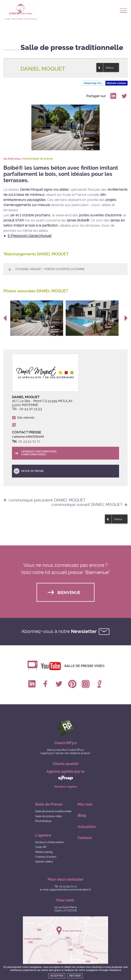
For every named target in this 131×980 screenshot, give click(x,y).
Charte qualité (66, 764)
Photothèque (43, 821)
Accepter (57, 976)
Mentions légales (66, 787)
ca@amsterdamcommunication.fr (70, 890)
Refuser (75, 976)
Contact (85, 838)
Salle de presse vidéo (84, 666)
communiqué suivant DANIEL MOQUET (87, 505)
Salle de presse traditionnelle (53, 811)
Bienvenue (69, 593)
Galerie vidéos (44, 862)
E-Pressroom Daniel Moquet (30, 236)
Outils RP (41, 847)
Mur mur (85, 804)
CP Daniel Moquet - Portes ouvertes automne (50, 269)
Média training (44, 852)
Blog (82, 815)
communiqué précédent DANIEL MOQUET (47, 500)
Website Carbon (117, 83)
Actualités (87, 827)
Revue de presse (33, 471)
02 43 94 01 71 (29, 441)
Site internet (26, 418)
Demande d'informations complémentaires (39, 453)
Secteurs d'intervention (50, 842)
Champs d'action (46, 857)
